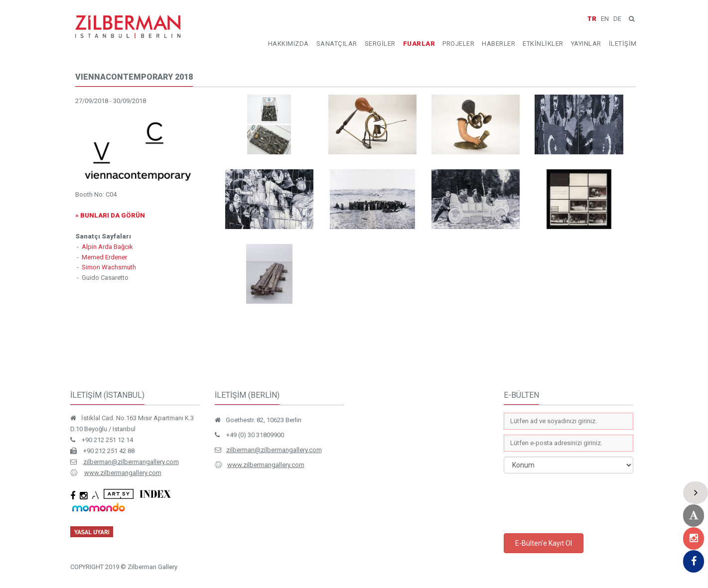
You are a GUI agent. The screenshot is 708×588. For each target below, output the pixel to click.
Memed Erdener (104, 257)
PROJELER (458, 44)
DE (617, 19)
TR (592, 19)
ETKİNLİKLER (543, 44)
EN (605, 19)
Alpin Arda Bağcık (107, 247)
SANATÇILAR (337, 44)
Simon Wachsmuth (109, 267)
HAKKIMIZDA (288, 44)
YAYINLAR (586, 44)
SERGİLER (380, 44)
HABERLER (498, 44)
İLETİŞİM (623, 44)
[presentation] (579, 503)
